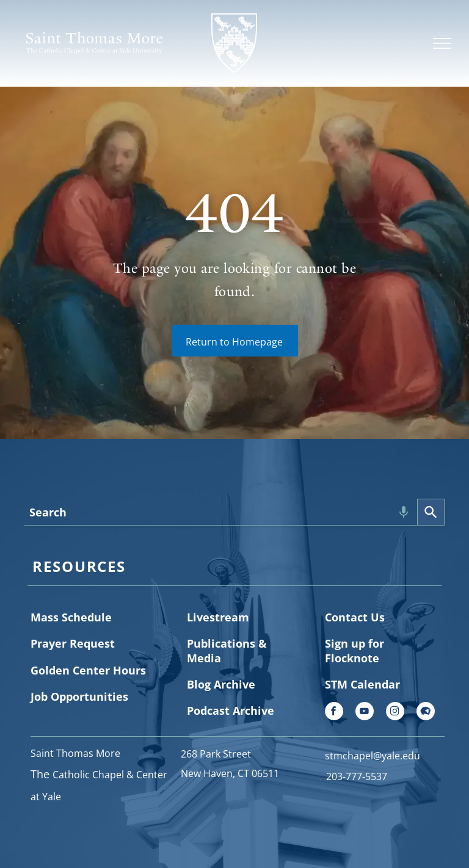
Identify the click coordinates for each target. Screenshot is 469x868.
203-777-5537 (357, 776)
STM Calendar (362, 684)
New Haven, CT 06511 (230, 773)
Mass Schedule (71, 617)
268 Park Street (216, 754)
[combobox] (221, 512)
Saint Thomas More (75, 753)
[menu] (442, 43)
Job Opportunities (79, 696)
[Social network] (426, 713)
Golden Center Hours (88, 670)
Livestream (218, 617)
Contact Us (355, 617)
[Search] (431, 512)
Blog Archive (221, 684)
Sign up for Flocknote (354, 651)
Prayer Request (73, 643)
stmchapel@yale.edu (373, 756)
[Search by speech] (404, 512)
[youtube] (365, 713)
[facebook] (334, 713)
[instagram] (395, 713)
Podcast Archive (231, 711)
